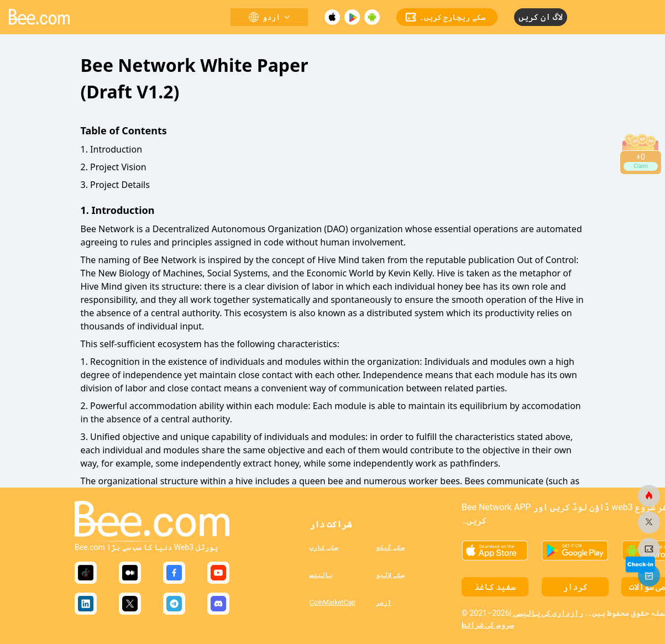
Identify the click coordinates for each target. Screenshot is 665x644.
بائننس (321, 575)
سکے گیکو (390, 547)
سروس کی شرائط (488, 625)
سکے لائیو (390, 575)
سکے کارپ (324, 547)
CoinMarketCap (332, 603)
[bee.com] (649, 496)
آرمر (384, 603)
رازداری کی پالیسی (547, 613)
